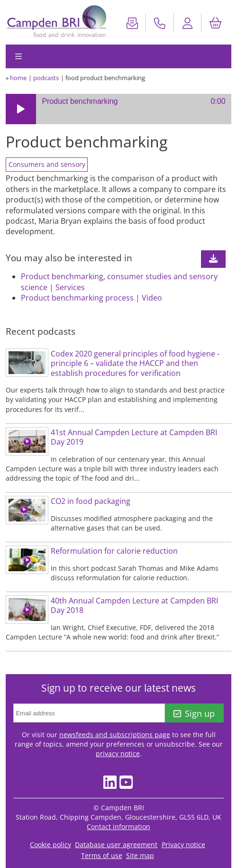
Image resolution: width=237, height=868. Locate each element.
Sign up (194, 713)
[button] (21, 109)
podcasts (46, 78)
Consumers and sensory (47, 164)
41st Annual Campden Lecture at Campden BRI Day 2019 (134, 437)
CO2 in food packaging (91, 501)
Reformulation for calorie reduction (114, 551)
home (18, 78)
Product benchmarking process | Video (91, 298)
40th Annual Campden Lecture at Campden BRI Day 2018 (134, 606)
